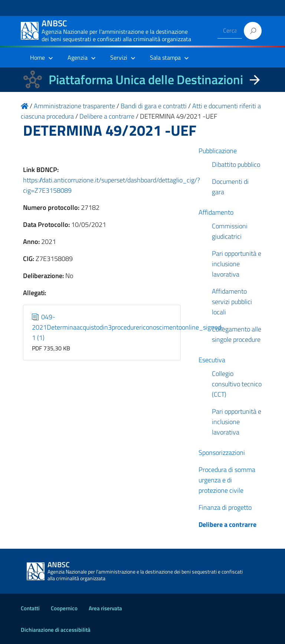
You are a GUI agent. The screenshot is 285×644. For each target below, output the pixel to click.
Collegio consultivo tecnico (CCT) (237, 384)
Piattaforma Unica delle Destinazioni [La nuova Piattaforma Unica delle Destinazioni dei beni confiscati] (146, 80)
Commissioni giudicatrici (230, 231)
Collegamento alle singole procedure (237, 334)
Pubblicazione (218, 151)
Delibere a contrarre (227, 524)
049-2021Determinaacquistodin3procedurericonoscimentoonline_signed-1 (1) (128, 327)
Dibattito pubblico (236, 164)
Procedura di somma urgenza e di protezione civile (227, 480)
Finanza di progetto (225, 507)
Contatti (30, 608)
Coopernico (64, 608)
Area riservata (105, 608)
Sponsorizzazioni (222, 453)
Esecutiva (212, 360)
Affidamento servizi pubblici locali (232, 302)
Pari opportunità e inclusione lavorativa (237, 264)
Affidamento (216, 212)
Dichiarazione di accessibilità (56, 630)
